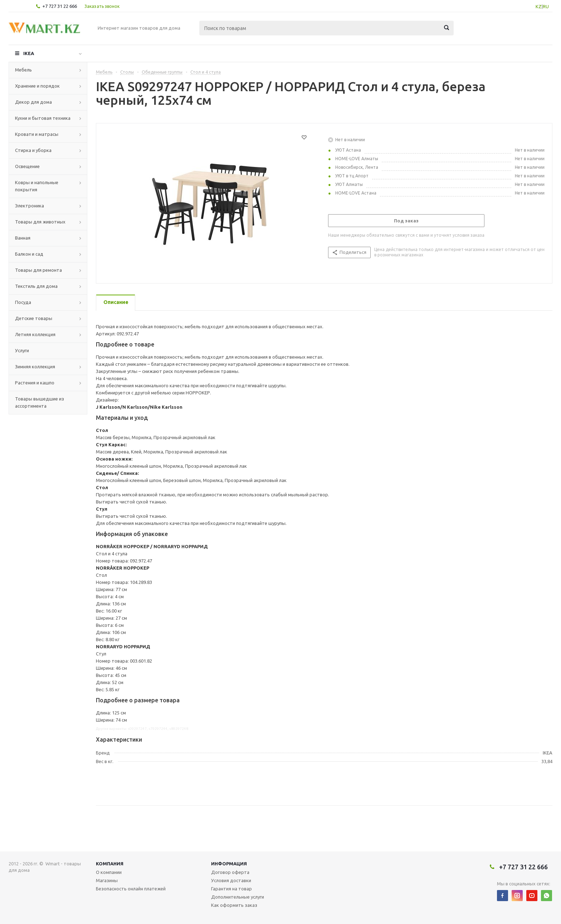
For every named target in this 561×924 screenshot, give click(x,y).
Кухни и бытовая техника (43, 118)
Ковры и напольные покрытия (37, 186)
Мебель (23, 70)
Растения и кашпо (35, 383)
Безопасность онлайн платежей (131, 889)
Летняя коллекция (35, 334)
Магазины (107, 880)
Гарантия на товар (231, 889)
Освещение (27, 166)
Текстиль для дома (36, 286)
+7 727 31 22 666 (60, 6)
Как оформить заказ (234, 905)
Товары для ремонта (38, 270)
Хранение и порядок (37, 86)
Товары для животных (40, 222)
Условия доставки (231, 880)
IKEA (29, 53)
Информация (229, 864)
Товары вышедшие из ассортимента (40, 402)
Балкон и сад (29, 254)
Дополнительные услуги (238, 897)
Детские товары (34, 318)
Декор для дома (33, 102)
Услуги (22, 350)
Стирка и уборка (33, 150)
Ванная (23, 238)
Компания (110, 864)
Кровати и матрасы (37, 134)
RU (546, 6)
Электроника (30, 206)
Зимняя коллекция (35, 367)
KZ (539, 6)
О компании (109, 872)
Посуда (23, 302)
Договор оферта (230, 872)
